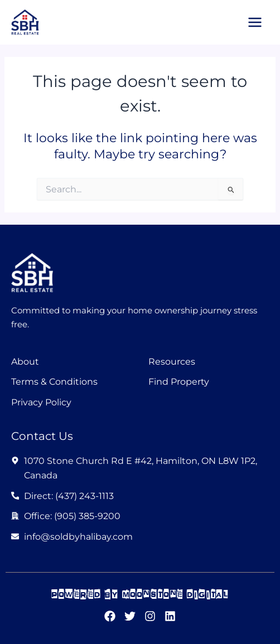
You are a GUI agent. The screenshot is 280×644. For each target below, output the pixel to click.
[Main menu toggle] (255, 22)
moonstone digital (175, 594)
